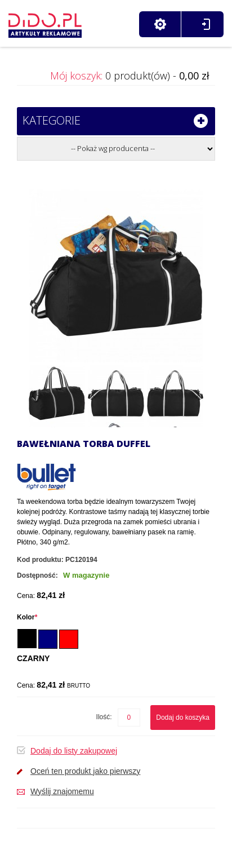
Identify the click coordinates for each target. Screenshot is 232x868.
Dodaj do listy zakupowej (74, 751)
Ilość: (104, 717)
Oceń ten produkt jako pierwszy (85, 771)
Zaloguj (206, 24)
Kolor (27, 617)
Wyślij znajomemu (62, 791)
